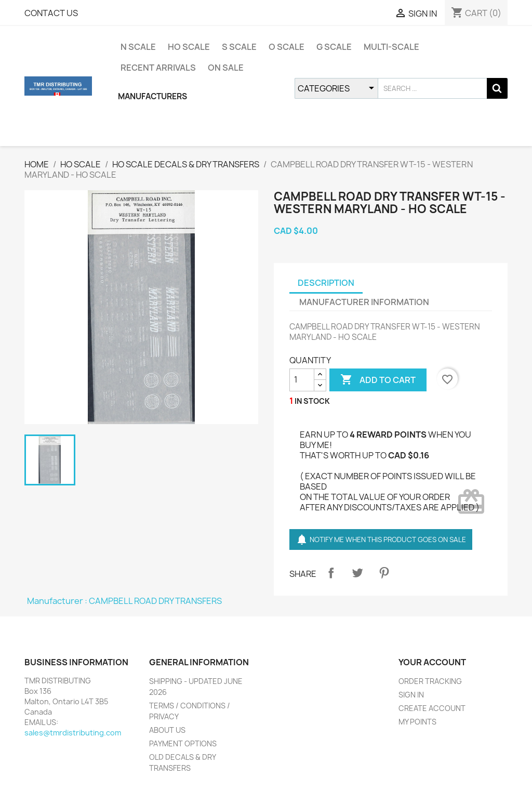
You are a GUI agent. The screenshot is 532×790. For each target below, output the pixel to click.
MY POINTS (417, 722)
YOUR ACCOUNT (432, 662)
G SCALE (334, 47)
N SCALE (138, 47)
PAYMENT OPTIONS (183, 743)
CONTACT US (51, 13)
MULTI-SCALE (391, 47)
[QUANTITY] (302, 380)
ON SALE (226, 68)
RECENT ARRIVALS (158, 68)
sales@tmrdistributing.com (73, 733)
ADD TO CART (378, 380)
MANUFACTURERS (152, 96)
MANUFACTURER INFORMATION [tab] (364, 302)
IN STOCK (312, 401)
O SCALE (287, 47)
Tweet (357, 573)
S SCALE (239, 47)
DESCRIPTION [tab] (326, 283)
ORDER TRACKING (430, 681)
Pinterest (384, 573)
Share (331, 573)
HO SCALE (189, 47)
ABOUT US (167, 730)
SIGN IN (411, 695)
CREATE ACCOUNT (432, 708)
